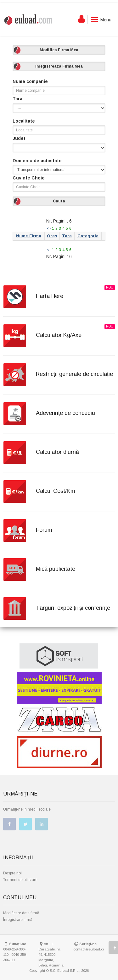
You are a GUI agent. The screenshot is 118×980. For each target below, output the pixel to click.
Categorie (88, 236)
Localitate (24, 121)
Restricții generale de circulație (74, 374)
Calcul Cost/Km (56, 491)
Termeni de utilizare (20, 880)
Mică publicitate (56, 569)
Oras (52, 236)
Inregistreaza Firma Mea (59, 66)
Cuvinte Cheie (29, 178)
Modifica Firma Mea (59, 50)
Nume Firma (29, 236)
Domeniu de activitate (37, 161)
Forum (44, 530)
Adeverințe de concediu (65, 413)
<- (49, 228)
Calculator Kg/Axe (59, 335)
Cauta (59, 201)
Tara (17, 99)
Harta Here (50, 296)
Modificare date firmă (21, 913)
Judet (19, 138)
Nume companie (30, 81)
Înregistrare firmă (18, 920)
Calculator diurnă (57, 452)
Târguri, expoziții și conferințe (73, 608)
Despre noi (12, 873)
